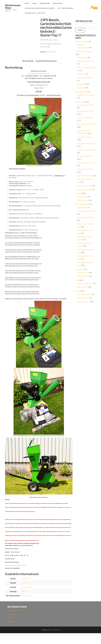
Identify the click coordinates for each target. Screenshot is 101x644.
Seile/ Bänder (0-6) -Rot (86, 218)
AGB (9, 629)
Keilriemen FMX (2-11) (85, 169)
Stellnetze (81, 84)
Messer (78, 193)
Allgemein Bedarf (82, 42)
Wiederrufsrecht (14, 632)
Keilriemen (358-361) (83, 190)
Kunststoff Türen (83, 298)
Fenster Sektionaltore (85, 283)
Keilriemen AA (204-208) (86, 150)
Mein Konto (58, 3)
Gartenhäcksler (51, 52)
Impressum (11, 625)
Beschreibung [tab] (28, 72)
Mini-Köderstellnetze (85, 78)
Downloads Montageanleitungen (40, 8)
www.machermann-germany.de (39, 84)
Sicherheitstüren (83, 302)
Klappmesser (82, 197)
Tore (77, 280)
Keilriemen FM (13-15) (85, 163)
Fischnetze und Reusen (84, 52)
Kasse (34, 3)
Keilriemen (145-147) (85, 105)
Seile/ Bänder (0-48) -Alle (86, 211)
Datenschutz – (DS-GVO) (35, 13)
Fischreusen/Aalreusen (85, 61)
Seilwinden (80, 269)
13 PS (23, 602)
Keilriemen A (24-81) (85, 137)
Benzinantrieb (26, 598)
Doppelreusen (82, 57)
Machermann (26, 589)
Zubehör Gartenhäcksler (86, 95)
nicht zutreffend (27, 606)
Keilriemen (80, 102)
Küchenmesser (82, 200)
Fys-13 (24, 594)
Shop (27, 3)
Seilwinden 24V (83, 276)
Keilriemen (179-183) (85, 111)
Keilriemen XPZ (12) (84, 186)
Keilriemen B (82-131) (85, 156)
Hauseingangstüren (84, 294)
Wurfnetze (81, 88)
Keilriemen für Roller (85, 176)
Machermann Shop (13, 6)
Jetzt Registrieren (65, 8)
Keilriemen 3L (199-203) (86, 124)
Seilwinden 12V (83, 272)
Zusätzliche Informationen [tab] (46, 72)
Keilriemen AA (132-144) (86, 143)
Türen (78, 291)
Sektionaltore (82, 287)
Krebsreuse (81, 74)
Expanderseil (82, 207)
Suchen (80, 30)
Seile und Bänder (82, 204)
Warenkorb (45, 3)
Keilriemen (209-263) (85, 118)
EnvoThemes (55, 641)
